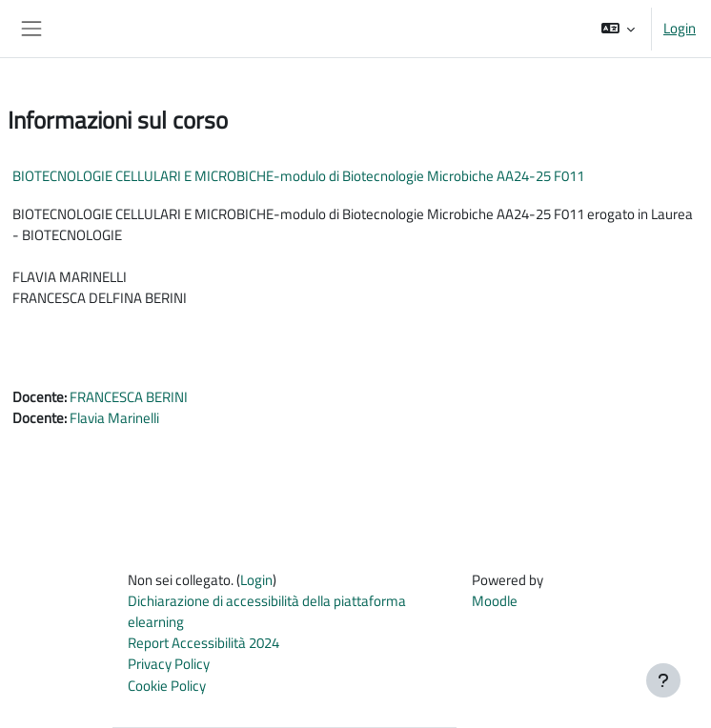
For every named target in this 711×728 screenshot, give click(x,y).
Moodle (495, 601)
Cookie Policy (167, 686)
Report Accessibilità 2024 (203, 643)
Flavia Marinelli (114, 418)
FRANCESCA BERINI (129, 397)
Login (680, 29)
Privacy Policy (169, 664)
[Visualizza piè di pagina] (663, 680)
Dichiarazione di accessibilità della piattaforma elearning (267, 611)
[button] (618, 29)
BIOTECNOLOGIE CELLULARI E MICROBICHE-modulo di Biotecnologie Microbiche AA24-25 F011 (298, 176)
